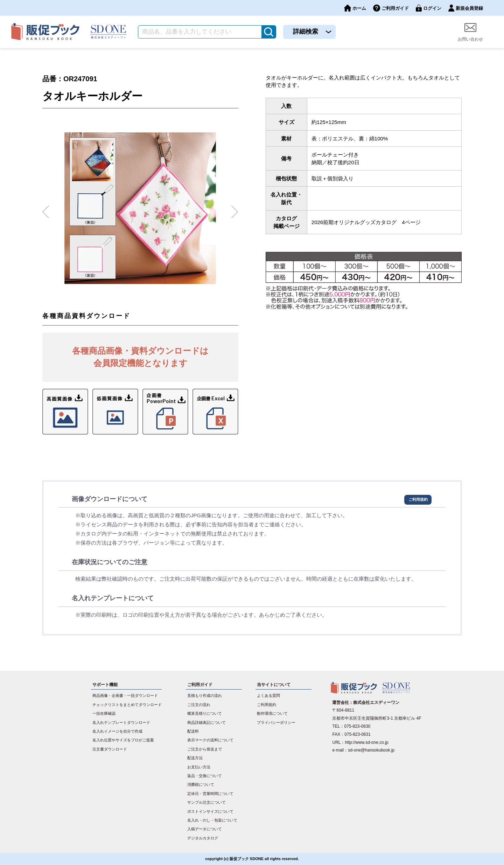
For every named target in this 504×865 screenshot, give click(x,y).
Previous (46, 209)
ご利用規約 (418, 499)
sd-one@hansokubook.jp (371, 750)
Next (235, 209)
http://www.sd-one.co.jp (367, 742)
